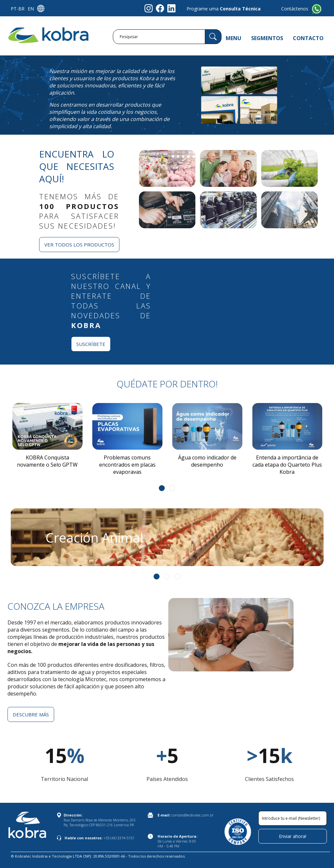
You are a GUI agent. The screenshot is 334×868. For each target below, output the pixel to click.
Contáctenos (295, 9)
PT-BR (18, 9)
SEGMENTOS (267, 38)
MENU (234, 38)
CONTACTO (308, 38)
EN (31, 9)
